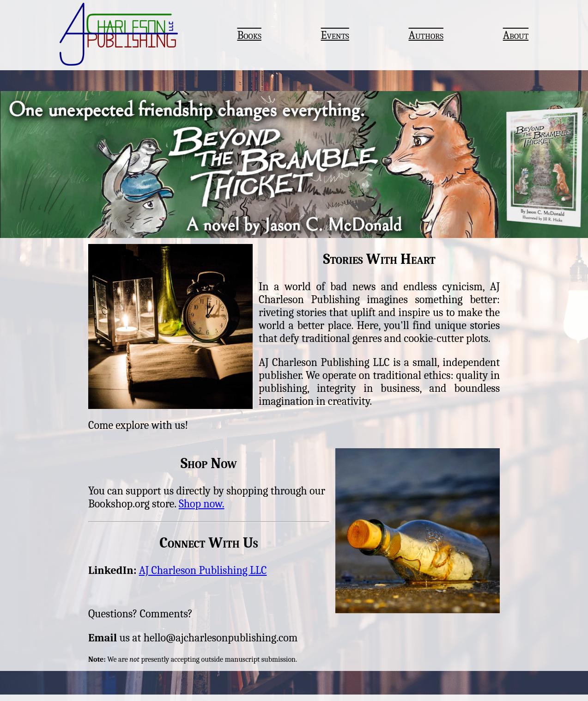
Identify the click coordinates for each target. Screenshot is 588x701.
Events (335, 35)
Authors (426, 35)
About (516, 35)
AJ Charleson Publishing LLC (203, 570)
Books (249, 35)
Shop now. (202, 504)
